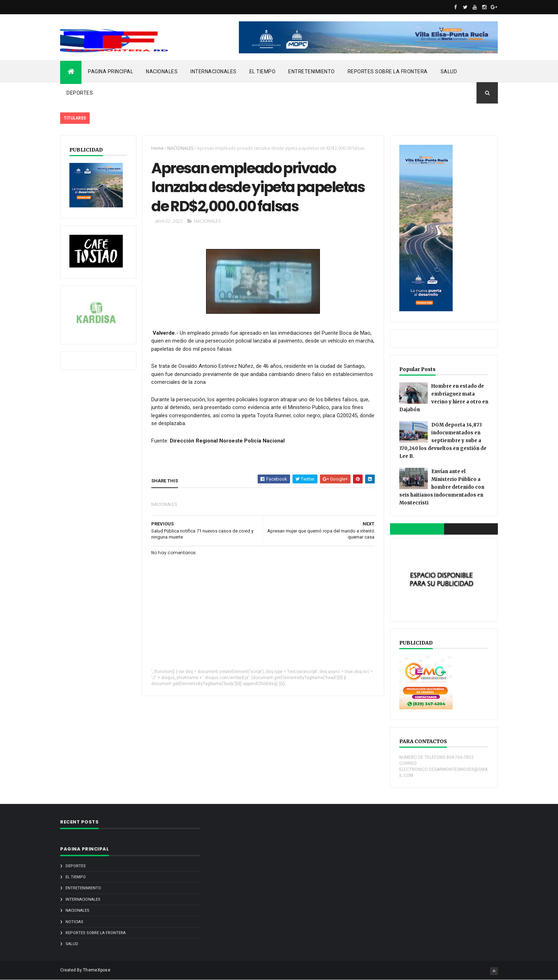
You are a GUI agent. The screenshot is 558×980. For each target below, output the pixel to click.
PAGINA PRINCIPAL (110, 71)
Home (157, 148)
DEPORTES (80, 93)
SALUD (449, 71)
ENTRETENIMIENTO (312, 71)
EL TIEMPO (263, 71)
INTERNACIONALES (214, 71)
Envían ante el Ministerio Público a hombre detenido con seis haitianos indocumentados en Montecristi (442, 487)
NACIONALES (162, 71)
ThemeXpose (97, 970)
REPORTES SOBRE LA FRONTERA (388, 71)
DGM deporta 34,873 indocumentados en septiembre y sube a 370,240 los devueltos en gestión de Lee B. (443, 441)
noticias (74, 922)
